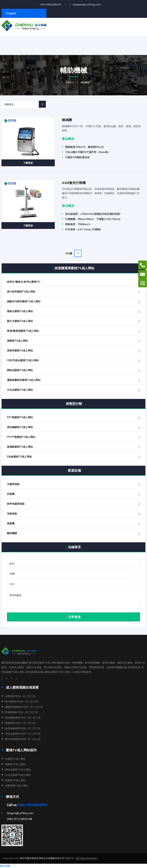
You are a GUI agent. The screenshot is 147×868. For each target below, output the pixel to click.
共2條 (69, 253)
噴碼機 (67, 120)
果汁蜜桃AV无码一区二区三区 (21, 702)
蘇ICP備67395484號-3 (87, 858)
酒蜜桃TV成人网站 (15, 764)
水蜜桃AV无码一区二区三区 (20, 696)
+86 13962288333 (50, 5)
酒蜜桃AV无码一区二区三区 (20, 723)
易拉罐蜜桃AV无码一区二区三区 (23, 718)
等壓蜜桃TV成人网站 (16, 786)
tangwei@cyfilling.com (87, 5)
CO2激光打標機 (74, 183)
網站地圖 (5, 866)
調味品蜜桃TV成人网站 (18, 770)
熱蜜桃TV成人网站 (15, 780)
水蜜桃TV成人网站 (15, 759)
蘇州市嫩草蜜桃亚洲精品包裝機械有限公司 (42, 858)
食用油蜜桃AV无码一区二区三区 (23, 728)
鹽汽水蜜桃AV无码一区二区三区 (23, 739)
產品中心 (70, 82)
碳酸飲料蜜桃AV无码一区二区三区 (24, 707)
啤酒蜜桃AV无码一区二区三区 (21, 712)
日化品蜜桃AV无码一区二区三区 (23, 734)
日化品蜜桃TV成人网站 (18, 775)
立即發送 (73, 617)
